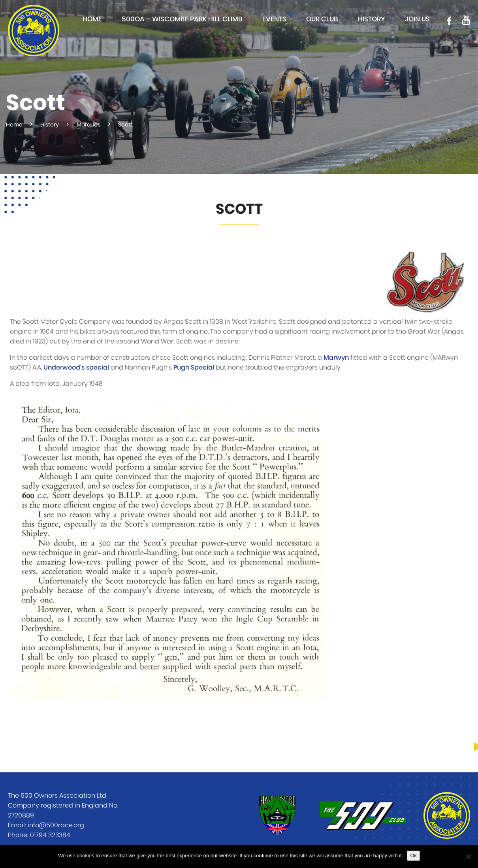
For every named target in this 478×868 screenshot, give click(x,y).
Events (274, 19)
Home (92, 19)
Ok (413, 856)
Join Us (417, 19)
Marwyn (336, 358)
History (372, 19)
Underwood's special (76, 368)
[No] (468, 857)
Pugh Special (194, 368)
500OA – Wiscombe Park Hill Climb (182, 19)
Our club (322, 19)
